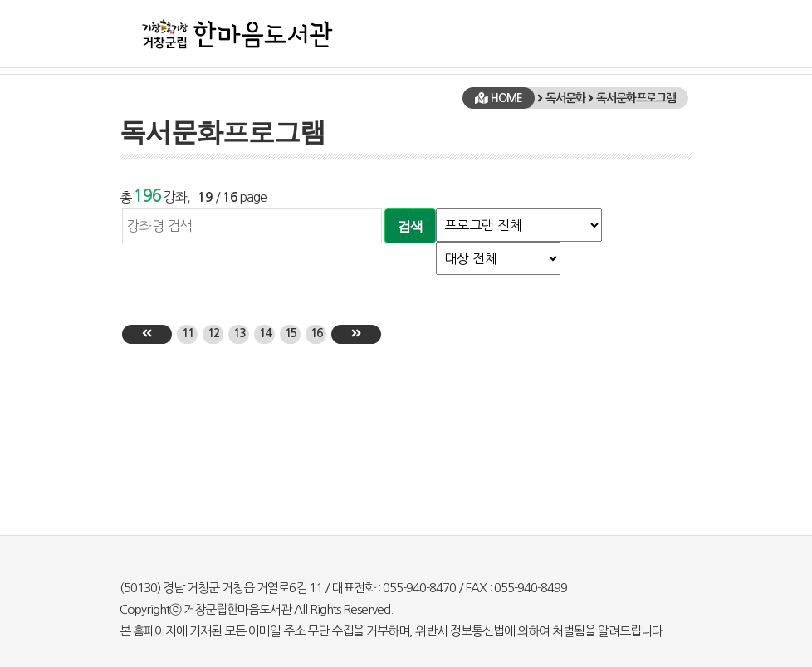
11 (188, 333)
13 (239, 333)
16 (316, 333)
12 (213, 333)
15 (291, 333)
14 (265, 333)
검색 (410, 226)
